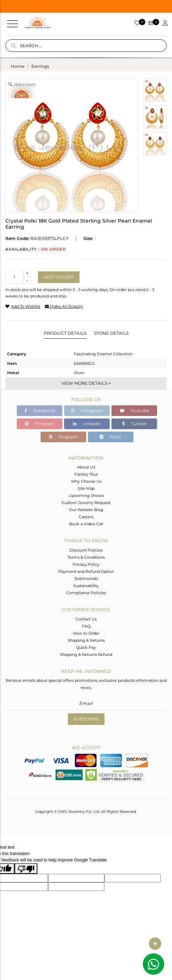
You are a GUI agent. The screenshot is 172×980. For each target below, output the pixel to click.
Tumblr (134, 424)
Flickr (111, 437)
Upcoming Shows (86, 496)
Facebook (40, 410)
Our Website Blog (86, 510)
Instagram (87, 410)
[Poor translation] (26, 869)
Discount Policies (86, 550)
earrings (40, 66)
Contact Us (86, 619)
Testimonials (86, 579)
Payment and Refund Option (86, 571)
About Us (86, 467)
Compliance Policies (86, 593)
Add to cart (59, 277)
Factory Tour (86, 474)
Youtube (134, 410)
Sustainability (86, 586)
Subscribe (86, 719)
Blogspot (63, 437)
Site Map (86, 488)
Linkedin (87, 424)
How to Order (86, 633)
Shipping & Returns (86, 640)
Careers (86, 517)
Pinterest (40, 424)
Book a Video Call (86, 524)
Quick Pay (86, 647)
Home (17, 66)
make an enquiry (64, 306)
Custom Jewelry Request (86, 503)
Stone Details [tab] (111, 333)
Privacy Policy (86, 564)
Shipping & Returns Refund (86, 655)
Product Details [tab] (65, 333)
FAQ (86, 626)
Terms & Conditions (86, 557)
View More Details (86, 383)
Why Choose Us (86, 481)
